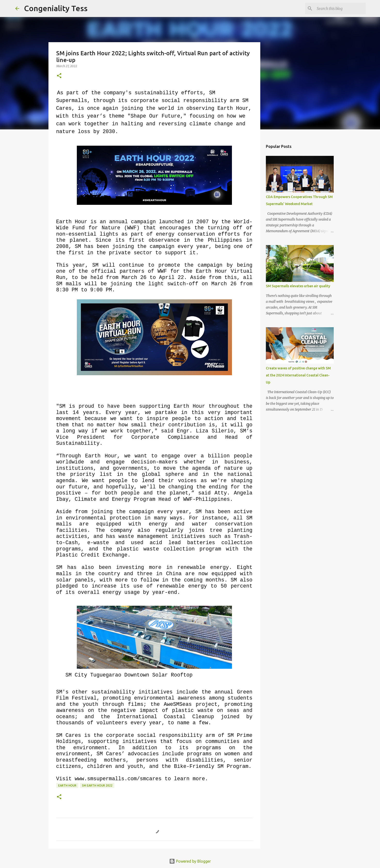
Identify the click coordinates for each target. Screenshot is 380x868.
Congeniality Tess (56, 8)
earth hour (67, 785)
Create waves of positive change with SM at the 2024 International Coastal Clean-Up (298, 375)
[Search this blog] (340, 8)
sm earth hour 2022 (97, 785)
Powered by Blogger (190, 861)
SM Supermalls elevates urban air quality (298, 286)
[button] (59, 76)
